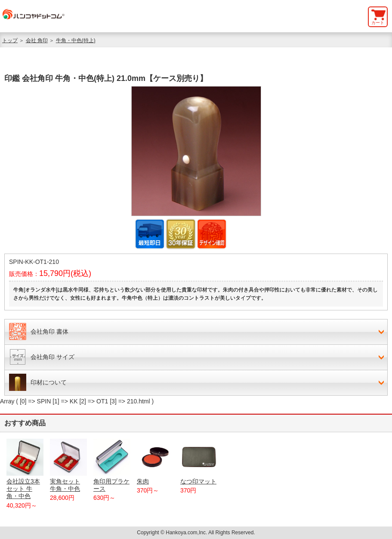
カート (378, 23)
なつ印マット (199, 462)
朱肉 (155, 462)
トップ (10, 40)
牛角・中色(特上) (76, 40)
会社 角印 (37, 40)
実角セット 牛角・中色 (68, 465)
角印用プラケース (112, 465)
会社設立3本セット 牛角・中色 (25, 469)
